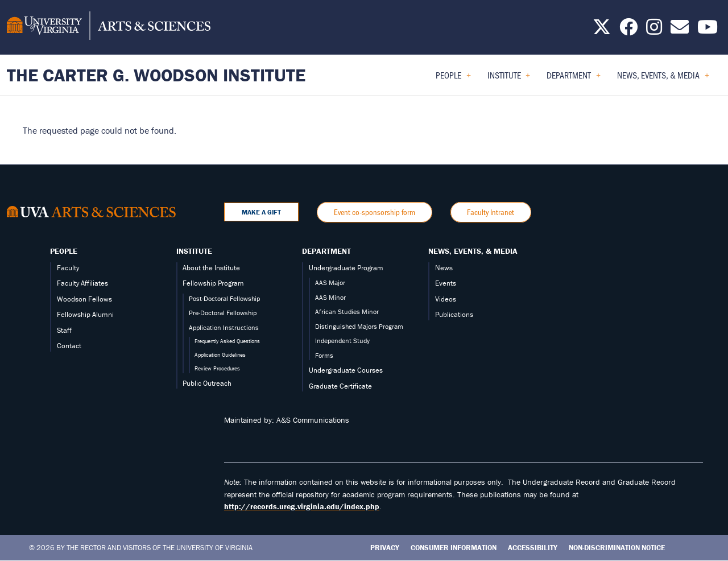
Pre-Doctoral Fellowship (223, 313)
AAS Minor (330, 297)
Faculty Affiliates (82, 283)
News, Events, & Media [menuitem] (663, 79)
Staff (64, 330)
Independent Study (342, 341)
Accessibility (533, 548)
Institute (194, 251)
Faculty (68, 268)
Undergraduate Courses (346, 370)
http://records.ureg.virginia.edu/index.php (302, 506)
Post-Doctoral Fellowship (224, 298)
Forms (324, 355)
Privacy (385, 548)
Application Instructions (224, 327)
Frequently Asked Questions (227, 341)
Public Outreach (207, 383)
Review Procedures (217, 368)
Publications (454, 314)
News (444, 268)
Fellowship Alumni (85, 314)
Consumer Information (454, 548)
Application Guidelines (220, 355)
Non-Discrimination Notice (617, 548)
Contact (69, 346)
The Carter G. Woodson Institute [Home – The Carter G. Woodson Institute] (156, 75)
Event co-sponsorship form (375, 212)
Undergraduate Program (346, 268)
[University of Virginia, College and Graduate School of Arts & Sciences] (109, 27)
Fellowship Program (213, 283)
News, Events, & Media (473, 251)
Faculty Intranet (491, 212)
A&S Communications (313, 420)
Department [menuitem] (574, 79)
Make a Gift (261, 212)
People (64, 251)
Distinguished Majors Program (359, 326)
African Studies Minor (347, 312)
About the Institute (211, 268)
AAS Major (330, 282)
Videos (446, 299)
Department (326, 251)
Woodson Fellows (84, 299)
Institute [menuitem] (509, 79)
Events (446, 283)
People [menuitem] (453, 79)
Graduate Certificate (340, 386)
